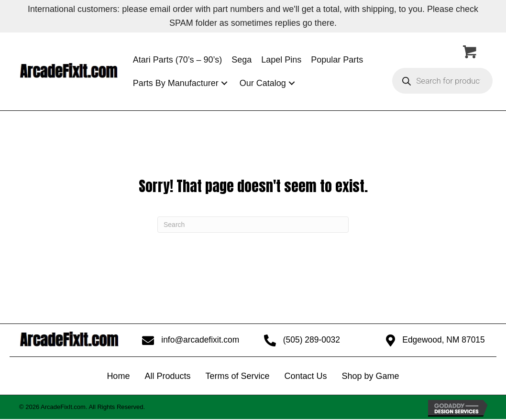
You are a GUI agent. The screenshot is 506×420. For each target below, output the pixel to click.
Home (118, 377)
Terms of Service (237, 377)
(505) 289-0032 (311, 340)
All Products (167, 377)
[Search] (253, 225)
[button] (224, 83)
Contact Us (305, 377)
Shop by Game (371, 377)
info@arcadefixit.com (200, 340)
